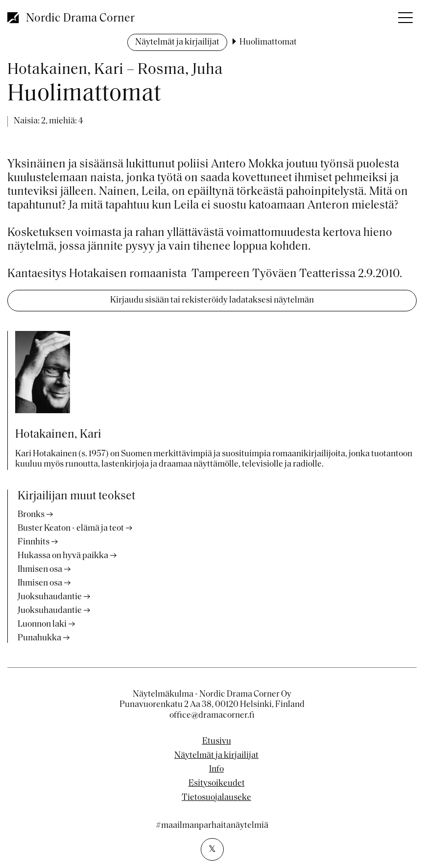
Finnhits (34, 542)
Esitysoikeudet (217, 784)
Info (216, 770)
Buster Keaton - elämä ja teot (71, 528)
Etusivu (217, 742)
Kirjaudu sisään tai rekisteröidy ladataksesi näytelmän (212, 300)
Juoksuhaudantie (50, 597)
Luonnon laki (42, 624)
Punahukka (39, 638)
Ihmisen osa (40, 570)
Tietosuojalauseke (216, 798)
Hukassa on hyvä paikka (63, 556)
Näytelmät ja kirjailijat (177, 42)
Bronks (31, 515)
